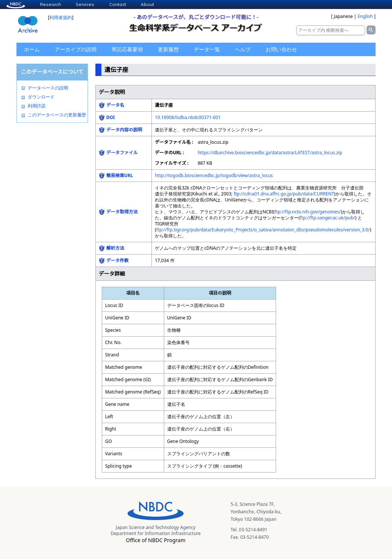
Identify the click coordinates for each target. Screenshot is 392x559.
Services (85, 4)
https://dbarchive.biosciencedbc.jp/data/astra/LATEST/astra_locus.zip (270, 153)
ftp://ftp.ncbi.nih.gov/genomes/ (308, 212)
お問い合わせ (281, 49)
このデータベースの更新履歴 (57, 115)
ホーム (32, 49)
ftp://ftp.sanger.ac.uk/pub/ (328, 218)
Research (50, 4)
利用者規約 (61, 17)
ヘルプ (243, 49)
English (365, 16)
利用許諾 (37, 106)
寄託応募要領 (127, 49)
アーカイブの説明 (76, 49)
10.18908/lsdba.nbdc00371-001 (188, 117)
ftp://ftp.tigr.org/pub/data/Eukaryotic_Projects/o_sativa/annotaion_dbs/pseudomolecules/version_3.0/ (263, 230)
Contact (118, 4)
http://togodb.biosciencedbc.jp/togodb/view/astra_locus (214, 175)
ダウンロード (41, 97)
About (147, 4)
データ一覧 (207, 49)
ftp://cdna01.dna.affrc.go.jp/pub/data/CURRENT (284, 194)
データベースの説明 (48, 88)
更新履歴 (168, 49)
